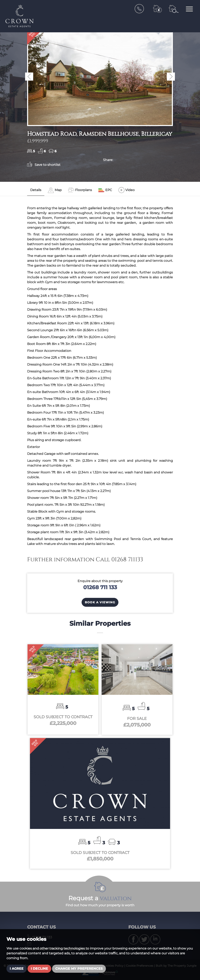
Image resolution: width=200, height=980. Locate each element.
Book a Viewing (100, 602)
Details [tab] (36, 190)
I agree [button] (17, 969)
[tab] (55, 190)
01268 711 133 (100, 587)
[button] (29, 77)
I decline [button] (39, 969)
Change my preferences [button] (79, 969)
